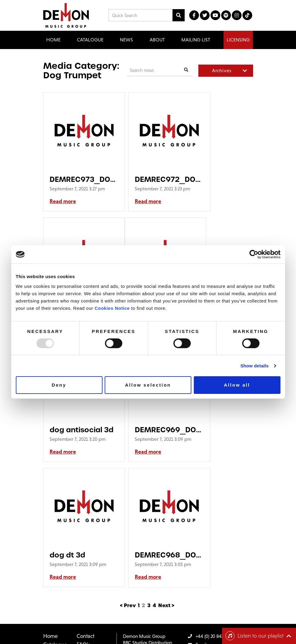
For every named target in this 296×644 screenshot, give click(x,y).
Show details (254, 366)
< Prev (128, 499)
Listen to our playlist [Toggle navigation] (254, 636)
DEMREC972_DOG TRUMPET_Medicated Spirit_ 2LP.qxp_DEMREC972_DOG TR (148, 179)
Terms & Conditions (117, 624)
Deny (59, 385)
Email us (200, 539)
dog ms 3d (212, 179)
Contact (85, 530)
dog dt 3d (67, 442)
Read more (63, 208)
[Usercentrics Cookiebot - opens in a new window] (254, 254)
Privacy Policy (154, 624)
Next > (166, 499)
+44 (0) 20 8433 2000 (212, 530)
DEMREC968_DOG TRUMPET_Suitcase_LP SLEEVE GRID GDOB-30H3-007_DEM (148, 442)
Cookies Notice (112, 308)
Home (53, 40)
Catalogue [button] (90, 40)
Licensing (238, 40)
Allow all (237, 385)
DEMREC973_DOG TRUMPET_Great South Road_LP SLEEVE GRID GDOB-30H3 (77, 179)
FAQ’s (83, 539)
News (126, 40)
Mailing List (196, 40)
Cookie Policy (186, 624)
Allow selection (148, 385)
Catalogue (55, 539)
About (157, 40)
